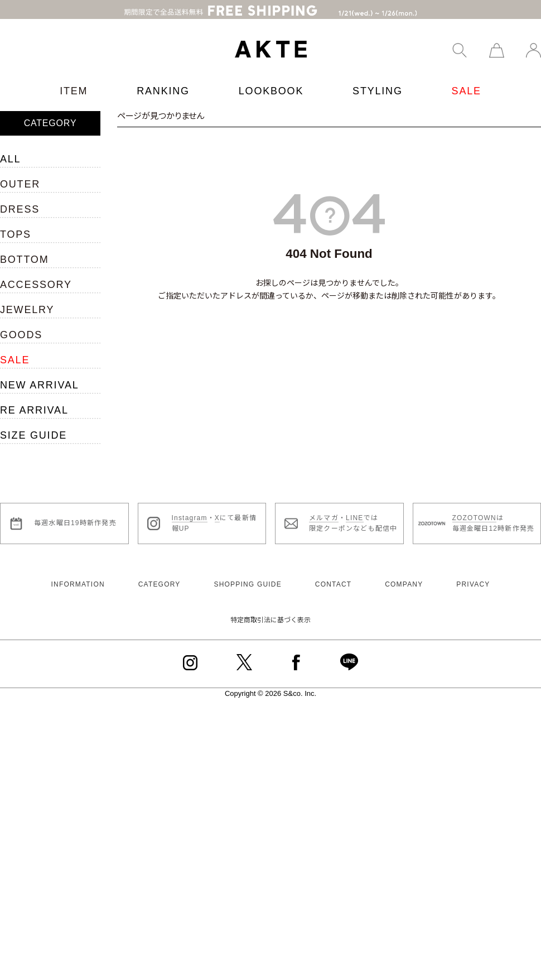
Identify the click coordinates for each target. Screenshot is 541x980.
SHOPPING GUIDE (247, 573)
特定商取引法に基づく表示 (270, 608)
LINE (354, 506)
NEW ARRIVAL (40, 373)
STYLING (378, 79)
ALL (10, 147)
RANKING (163, 79)
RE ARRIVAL (34, 398)
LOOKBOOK (271, 79)
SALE (467, 79)
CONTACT (334, 573)
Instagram (190, 506)
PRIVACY (473, 573)
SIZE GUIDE (33, 424)
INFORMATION (78, 573)
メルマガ (324, 506)
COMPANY (404, 573)
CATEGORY (160, 573)
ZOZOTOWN (474, 506)
